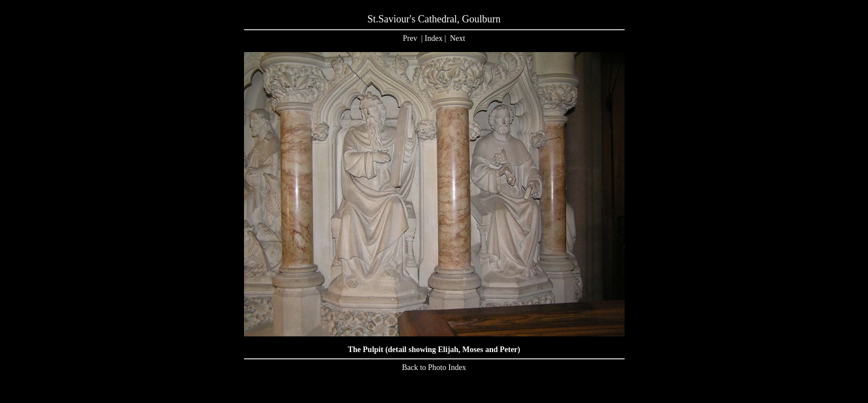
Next (458, 38)
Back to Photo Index (434, 367)
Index (434, 38)
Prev (410, 38)
